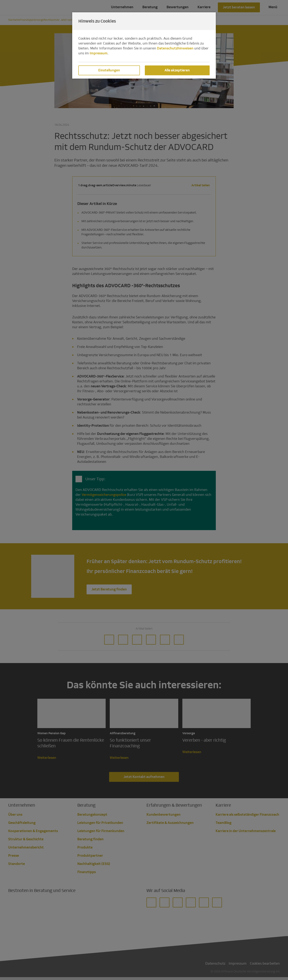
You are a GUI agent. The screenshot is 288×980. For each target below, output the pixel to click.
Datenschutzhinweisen (175, 48)
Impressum (99, 53)
